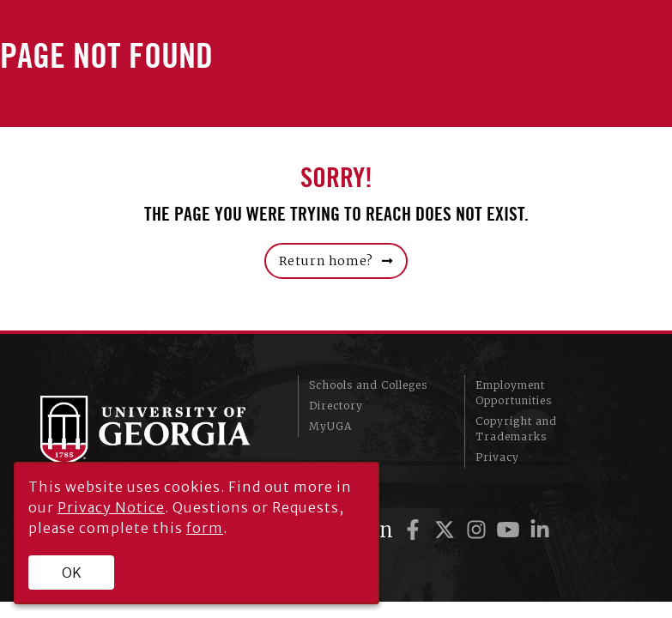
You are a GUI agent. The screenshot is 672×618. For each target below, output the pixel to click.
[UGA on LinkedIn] (540, 530)
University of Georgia (156, 430)
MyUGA (330, 426)
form (205, 528)
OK (72, 573)
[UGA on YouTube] (511, 530)
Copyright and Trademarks (516, 429)
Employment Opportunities (514, 393)
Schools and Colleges (368, 385)
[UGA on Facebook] (416, 530)
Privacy (497, 457)
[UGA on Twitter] (448, 530)
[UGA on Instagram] (479, 530)
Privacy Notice (111, 507)
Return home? (326, 261)
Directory (336, 406)
